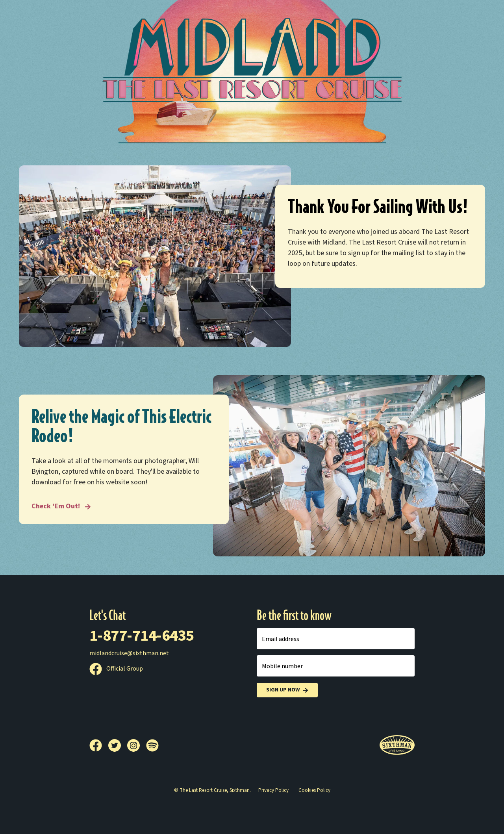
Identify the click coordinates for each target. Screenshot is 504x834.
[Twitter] (118, 745)
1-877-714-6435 (142, 636)
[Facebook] (99, 745)
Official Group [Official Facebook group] (116, 669)
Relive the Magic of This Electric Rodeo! (121, 426)
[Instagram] (137, 745)
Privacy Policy (273, 790)
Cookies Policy (314, 790)
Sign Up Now (287, 690)
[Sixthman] (397, 745)
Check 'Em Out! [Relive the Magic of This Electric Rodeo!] (61, 506)
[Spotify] (152, 745)
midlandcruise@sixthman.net (129, 653)
